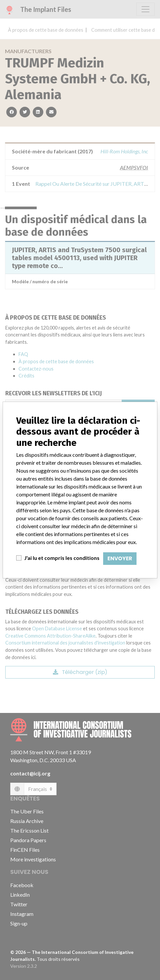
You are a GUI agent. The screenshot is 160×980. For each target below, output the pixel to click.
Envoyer (120, 558)
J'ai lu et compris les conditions (62, 558)
